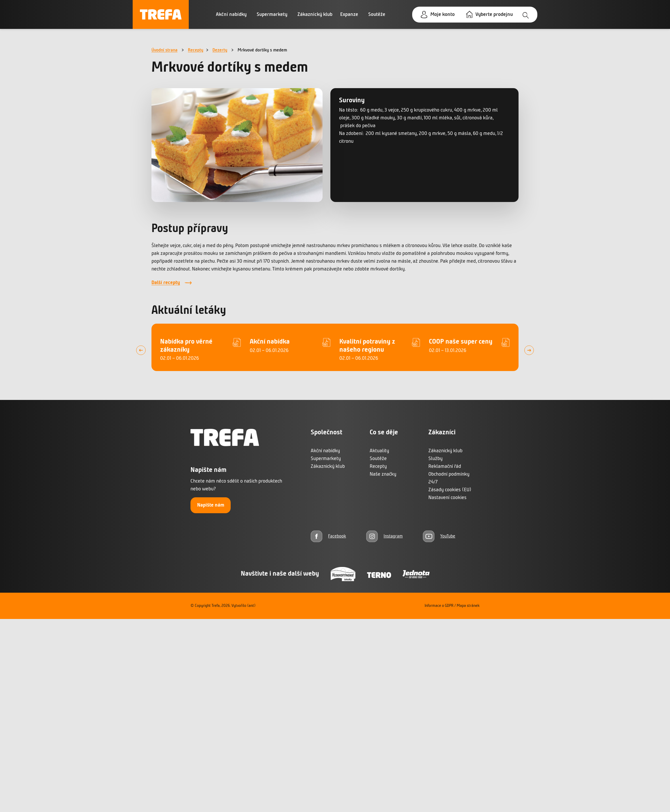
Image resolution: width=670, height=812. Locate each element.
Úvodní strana (164, 50)
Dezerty (220, 50)
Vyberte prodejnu (494, 15)
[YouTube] (439, 536)
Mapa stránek (468, 606)
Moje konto (443, 15)
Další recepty (166, 283)
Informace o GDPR (439, 606)
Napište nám (211, 505)
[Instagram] (384, 536)
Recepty (196, 50)
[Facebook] (328, 536)
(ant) (251, 606)
